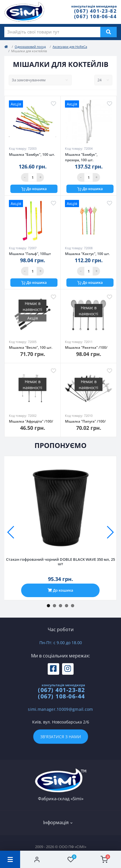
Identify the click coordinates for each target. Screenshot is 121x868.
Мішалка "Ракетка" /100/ (86, 347)
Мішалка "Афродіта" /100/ (31, 421)
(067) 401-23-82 (96, 11)
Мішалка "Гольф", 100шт (30, 254)
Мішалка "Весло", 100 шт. (31, 347)
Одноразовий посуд (30, 47)
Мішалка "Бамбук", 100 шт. (32, 154)
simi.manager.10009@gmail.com (60, 709)
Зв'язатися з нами (61, 737)
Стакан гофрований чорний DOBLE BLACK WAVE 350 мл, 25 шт (60, 562)
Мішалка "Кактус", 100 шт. (87, 254)
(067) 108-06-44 (96, 16)
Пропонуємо (60, 445)
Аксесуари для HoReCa (70, 47)
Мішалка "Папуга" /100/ (85, 421)
